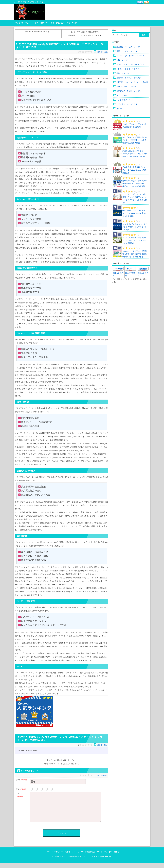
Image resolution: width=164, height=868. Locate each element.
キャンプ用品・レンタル (124, 86)
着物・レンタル (121, 73)
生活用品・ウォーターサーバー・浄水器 (130, 82)
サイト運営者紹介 (57, 23)
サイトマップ (72, 23)
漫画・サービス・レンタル (125, 51)
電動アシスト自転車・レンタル (127, 91)
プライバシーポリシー (23, 23)
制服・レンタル (121, 60)
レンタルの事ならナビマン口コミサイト (81, 861)
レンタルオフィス (122, 100)
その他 (117, 108)
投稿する (62, 838)
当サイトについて (41, 23)
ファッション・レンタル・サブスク (129, 64)
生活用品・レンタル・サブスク (127, 77)
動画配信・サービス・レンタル (127, 47)
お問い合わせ (114, 857)
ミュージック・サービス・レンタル (129, 55)
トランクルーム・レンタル (125, 104)
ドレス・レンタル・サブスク (126, 69)
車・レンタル (120, 95)
